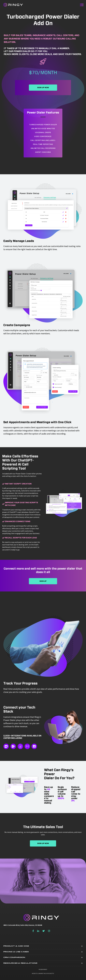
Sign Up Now (43, 88)
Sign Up (43, 581)
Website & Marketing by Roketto (43, 973)
